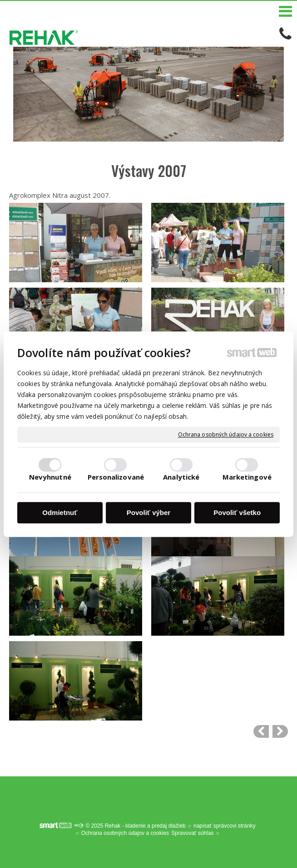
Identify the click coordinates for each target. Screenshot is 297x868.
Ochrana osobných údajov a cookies (226, 435)
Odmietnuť (60, 513)
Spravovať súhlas (192, 833)
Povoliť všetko (237, 513)
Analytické (181, 477)
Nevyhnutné (50, 477)
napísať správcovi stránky (225, 826)
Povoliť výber (148, 513)
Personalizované (116, 477)
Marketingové (247, 477)
